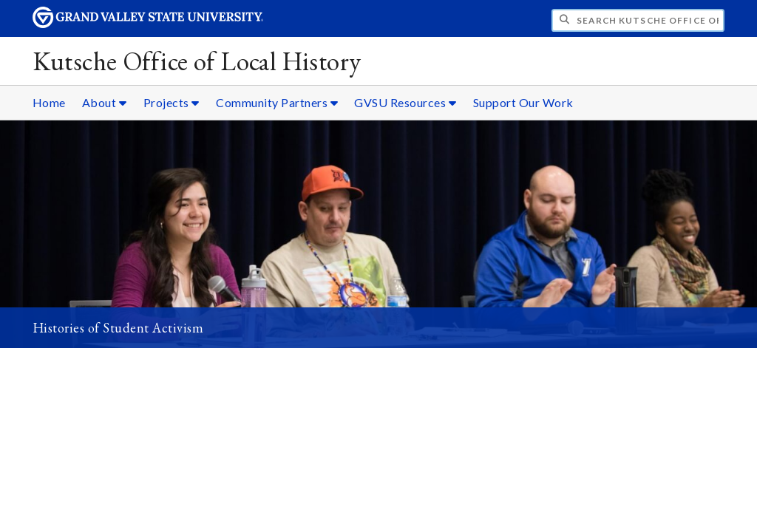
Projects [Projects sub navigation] (172, 102)
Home (49, 102)
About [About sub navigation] (105, 102)
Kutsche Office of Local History (197, 61)
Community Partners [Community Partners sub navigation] (277, 102)
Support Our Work (523, 102)
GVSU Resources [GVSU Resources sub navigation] (405, 102)
